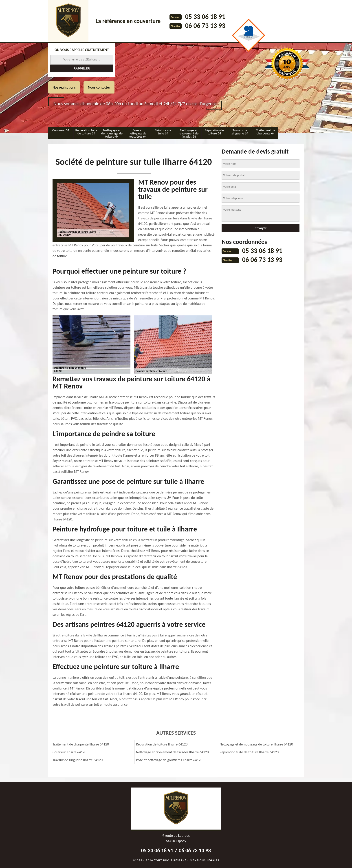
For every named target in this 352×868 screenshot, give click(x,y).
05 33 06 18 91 (205, 17)
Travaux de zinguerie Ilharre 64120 (78, 760)
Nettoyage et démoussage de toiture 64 (112, 133)
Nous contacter (99, 87)
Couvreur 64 (61, 130)
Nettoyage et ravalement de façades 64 (189, 133)
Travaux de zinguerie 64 (240, 132)
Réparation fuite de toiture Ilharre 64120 (249, 752)
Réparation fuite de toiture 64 (86, 132)
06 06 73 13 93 (205, 26)
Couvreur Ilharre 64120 (69, 752)
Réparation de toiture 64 (214, 132)
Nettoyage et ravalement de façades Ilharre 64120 (172, 752)
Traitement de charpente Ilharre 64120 (81, 744)
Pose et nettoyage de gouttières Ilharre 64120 (169, 760)
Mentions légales (205, 860)
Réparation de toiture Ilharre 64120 (162, 744)
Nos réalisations (64, 87)
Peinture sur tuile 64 (163, 132)
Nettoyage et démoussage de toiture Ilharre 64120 (256, 744)
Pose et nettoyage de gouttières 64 (137, 133)
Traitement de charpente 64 (265, 132)
